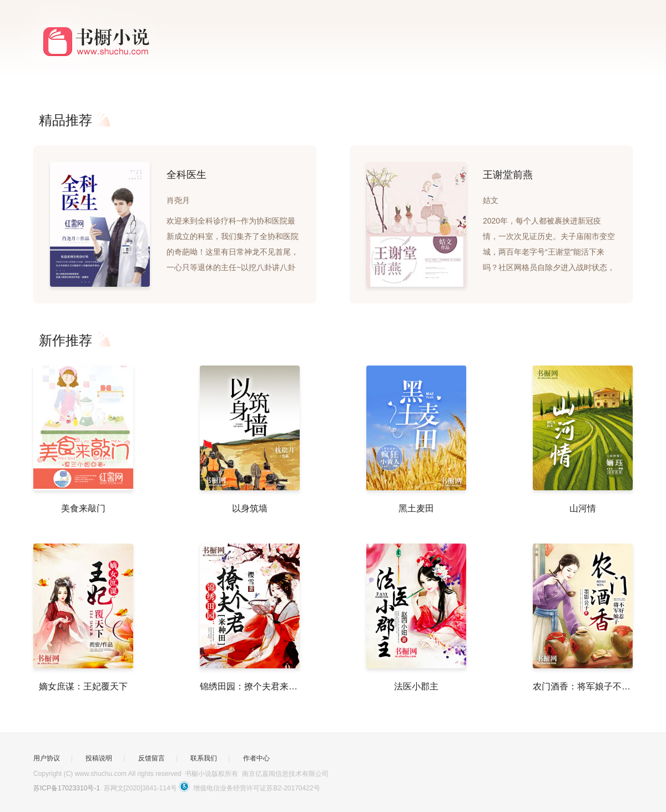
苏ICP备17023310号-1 (67, 788)
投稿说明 (99, 758)
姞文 (491, 200)
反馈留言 (152, 758)
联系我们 (204, 758)
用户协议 (47, 758)
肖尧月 (178, 200)
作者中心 (256, 758)
